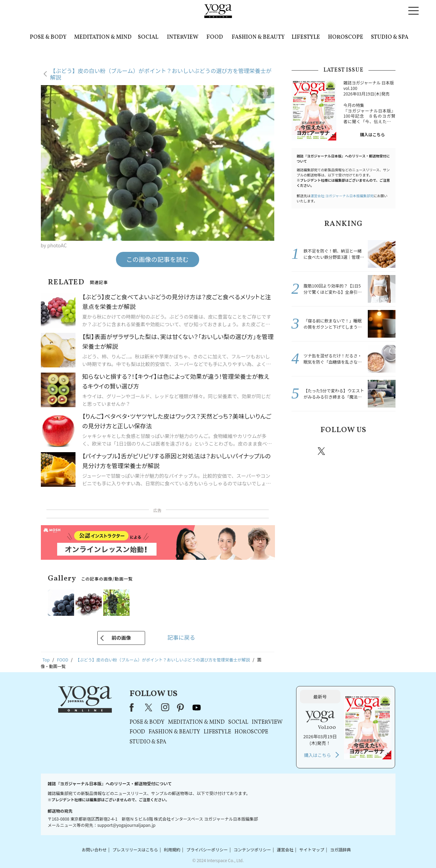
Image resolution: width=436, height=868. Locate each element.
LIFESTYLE (306, 37)
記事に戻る (181, 637)
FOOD (215, 37)
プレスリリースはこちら (135, 849)
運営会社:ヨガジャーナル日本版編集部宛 (342, 196)
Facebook (302, 451)
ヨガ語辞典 (340, 849)
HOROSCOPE (346, 37)
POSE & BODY (48, 37)
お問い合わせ (94, 849)
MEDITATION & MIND (103, 37)
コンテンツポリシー (252, 849)
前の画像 (121, 638)
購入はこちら (372, 134)
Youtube (383, 451)
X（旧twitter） (322, 451)
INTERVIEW (183, 37)
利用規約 (172, 849)
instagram (342, 451)
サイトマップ (312, 849)
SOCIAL (148, 37)
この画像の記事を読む (158, 259)
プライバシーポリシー (207, 849)
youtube (197, 707)
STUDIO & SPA (390, 37)
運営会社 (285, 849)
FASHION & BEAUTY (258, 37)
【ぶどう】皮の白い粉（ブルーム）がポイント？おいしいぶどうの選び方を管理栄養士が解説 (161, 74)
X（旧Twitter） (149, 707)
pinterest (363, 451)
